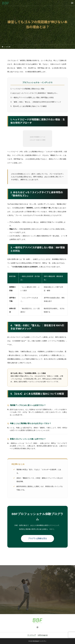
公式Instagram (43, 635)
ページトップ (32, 635)
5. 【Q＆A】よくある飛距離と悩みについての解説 (29, 106)
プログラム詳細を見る (37, 538)
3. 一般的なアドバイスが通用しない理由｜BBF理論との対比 (32, 98)
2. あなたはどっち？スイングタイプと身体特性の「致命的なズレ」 (35, 93)
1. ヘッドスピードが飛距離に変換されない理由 (27, 89)
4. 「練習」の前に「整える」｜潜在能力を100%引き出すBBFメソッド (36, 102)
